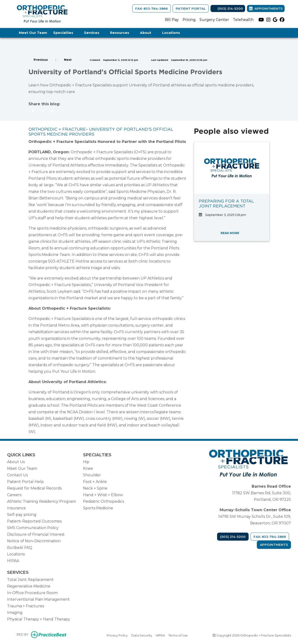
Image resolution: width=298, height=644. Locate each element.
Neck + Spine (95, 488)
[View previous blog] (38, 60)
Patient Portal (191, 8)
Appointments (274, 545)
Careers (14, 495)
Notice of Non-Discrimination (34, 541)
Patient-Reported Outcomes (34, 521)
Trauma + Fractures (26, 606)
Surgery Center (214, 20)
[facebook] (282, 20)
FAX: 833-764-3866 (151, 8)
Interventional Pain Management (38, 599)
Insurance (16, 508)
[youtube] (261, 20)
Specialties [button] (66, 33)
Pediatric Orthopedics (104, 501)
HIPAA (13, 561)
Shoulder (92, 475)
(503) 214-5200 (228, 8)
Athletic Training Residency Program (42, 501)
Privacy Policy (117, 635)
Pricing (189, 20)
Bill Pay (172, 20)
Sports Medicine (98, 508)
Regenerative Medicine (29, 586)
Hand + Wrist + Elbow (103, 495)
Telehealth (243, 20)
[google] (275, 20)
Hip (86, 462)
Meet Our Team (33, 33)
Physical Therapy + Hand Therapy (39, 619)
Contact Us (17, 475)
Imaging (15, 613)
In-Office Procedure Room (32, 593)
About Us (16, 462)
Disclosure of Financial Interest (36, 534)
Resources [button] (122, 33)
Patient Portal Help (25, 482)
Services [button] (94, 33)
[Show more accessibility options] (10, 635)
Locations (16, 554)
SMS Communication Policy (33, 528)
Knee (88, 468)
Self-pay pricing (22, 515)
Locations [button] (173, 33)
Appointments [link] (266, 8)
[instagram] (268, 20)
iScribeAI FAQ (20, 548)
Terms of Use (178, 635)
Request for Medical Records (34, 488)
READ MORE (232, 233)
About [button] (148, 33)
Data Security (142, 635)
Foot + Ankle (95, 482)
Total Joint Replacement (30, 580)
